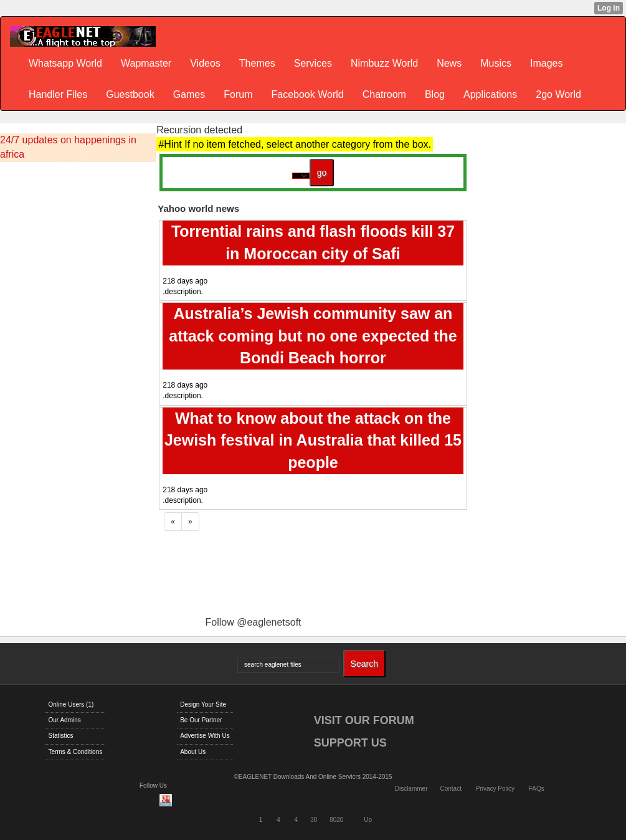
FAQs (537, 789)
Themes (257, 63)
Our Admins (65, 720)
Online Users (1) (71, 704)
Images (546, 63)
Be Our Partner (201, 720)
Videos (205, 63)
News (449, 63)
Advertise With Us (205, 736)
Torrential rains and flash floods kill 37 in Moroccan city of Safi (313, 242)
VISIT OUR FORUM (364, 720)
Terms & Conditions (76, 752)
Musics (496, 63)
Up (368, 820)
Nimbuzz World (384, 63)
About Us (193, 752)
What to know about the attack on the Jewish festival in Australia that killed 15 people (313, 440)
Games (189, 94)
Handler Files (58, 94)
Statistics (61, 736)
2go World (558, 94)
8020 (336, 820)
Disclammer (411, 789)
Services (313, 63)
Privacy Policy (495, 789)
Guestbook (130, 94)
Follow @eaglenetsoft (253, 622)
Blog (435, 94)
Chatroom (384, 94)
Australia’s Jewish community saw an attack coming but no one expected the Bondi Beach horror (313, 336)
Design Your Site (203, 704)
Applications (490, 94)
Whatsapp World (65, 63)
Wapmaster (146, 63)
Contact (450, 789)
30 (314, 820)
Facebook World (307, 94)
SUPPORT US (350, 743)
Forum (238, 94)
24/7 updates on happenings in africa (68, 147)
